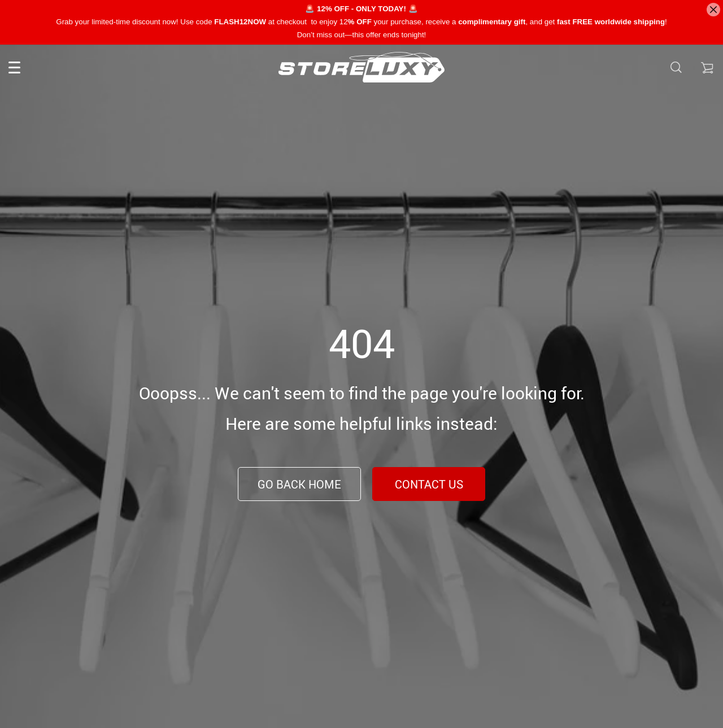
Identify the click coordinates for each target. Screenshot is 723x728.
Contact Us (429, 484)
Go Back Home (299, 484)
